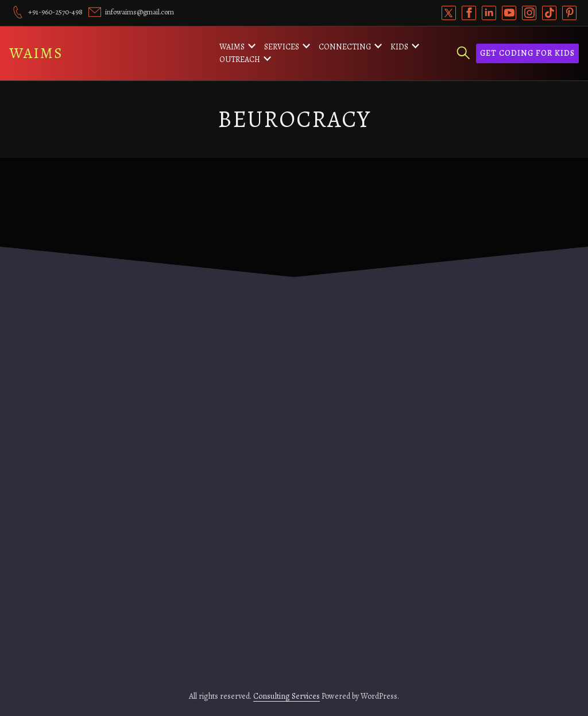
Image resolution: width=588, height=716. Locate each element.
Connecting (345, 47)
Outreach (240, 59)
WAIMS (36, 53)
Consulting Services (287, 696)
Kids (399, 47)
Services (282, 47)
